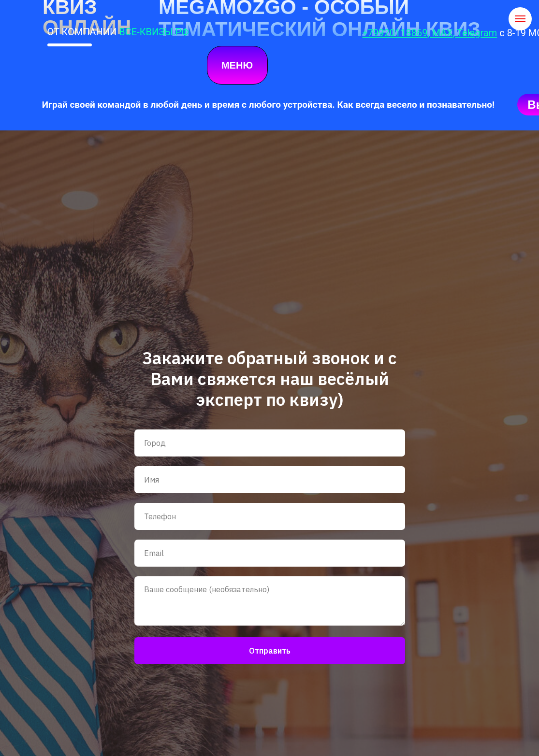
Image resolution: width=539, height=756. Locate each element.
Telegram (477, 33)
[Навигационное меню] (520, 19)
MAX (442, 33)
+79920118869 (395, 33)
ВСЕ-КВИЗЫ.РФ (154, 32)
